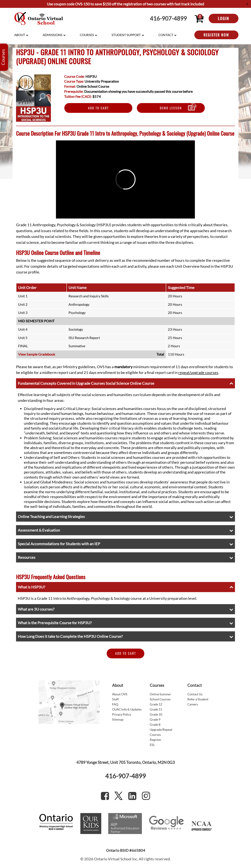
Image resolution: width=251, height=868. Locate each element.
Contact (166, 35)
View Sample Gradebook (37, 354)
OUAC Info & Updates (127, 709)
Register (155, 740)
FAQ (115, 704)
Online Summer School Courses (160, 697)
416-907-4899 (168, 18)
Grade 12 (156, 704)
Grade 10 (156, 714)
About (20, 35)
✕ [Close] (247, 4)
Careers (193, 704)
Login (224, 18)
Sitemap (118, 719)
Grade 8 (155, 724)
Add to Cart (98, 108)
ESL (152, 745)
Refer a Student (198, 699)
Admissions (53, 35)
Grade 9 (155, 719)
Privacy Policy (122, 714)
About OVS (120, 694)
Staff (115, 699)
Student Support (126, 35)
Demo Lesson (171, 108)
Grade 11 (156, 709)
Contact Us (195, 694)
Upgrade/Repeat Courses (161, 732)
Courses (87, 35)
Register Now (216, 35)
